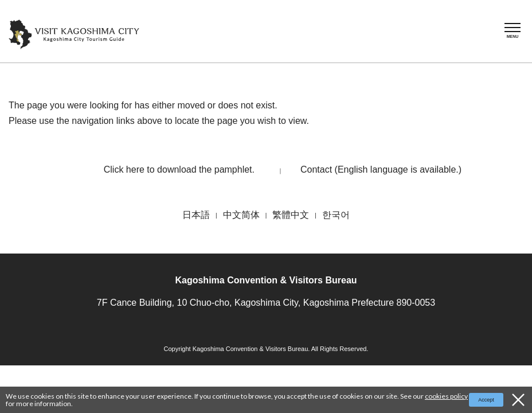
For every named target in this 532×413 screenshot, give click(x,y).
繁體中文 (291, 215)
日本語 (196, 215)
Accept (486, 400)
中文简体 (241, 215)
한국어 (336, 215)
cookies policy (446, 396)
